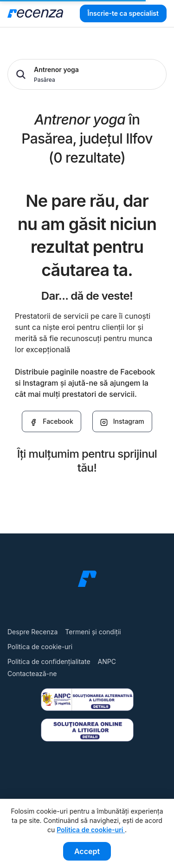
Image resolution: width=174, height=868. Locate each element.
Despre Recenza (32, 632)
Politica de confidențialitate (49, 661)
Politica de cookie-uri (40, 647)
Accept (87, 851)
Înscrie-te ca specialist (123, 13)
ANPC (107, 661)
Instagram (122, 421)
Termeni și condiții (93, 632)
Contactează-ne (32, 674)
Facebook (52, 421)
